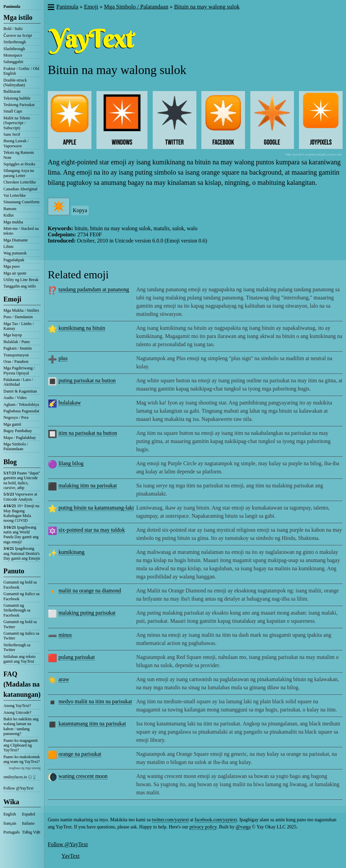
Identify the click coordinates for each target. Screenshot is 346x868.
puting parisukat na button (87, 380)
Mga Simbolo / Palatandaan (16, 446)
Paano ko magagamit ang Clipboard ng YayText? (21, 745)
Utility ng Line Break (21, 280)
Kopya (80, 210)
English (10, 814)
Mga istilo (18, 17)
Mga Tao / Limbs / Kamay (19, 326)
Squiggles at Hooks (19, 164)
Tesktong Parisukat (19, 105)
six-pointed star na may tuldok (92, 530)
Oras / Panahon (16, 362)
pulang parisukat (76, 657)
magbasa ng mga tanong (25, 768)
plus (63, 358)
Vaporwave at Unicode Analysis (20, 497)
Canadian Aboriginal (20, 189)
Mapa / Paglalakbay (20, 438)
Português (12, 832)
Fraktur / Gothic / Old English (21, 71)
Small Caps (13, 111)
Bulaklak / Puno (17, 342)
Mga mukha (13, 222)
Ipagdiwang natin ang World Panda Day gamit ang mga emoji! (21, 535)
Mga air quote (15, 273)
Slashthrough (14, 49)
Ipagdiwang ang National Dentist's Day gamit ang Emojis (22, 553)
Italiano (28, 823)
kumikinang (71, 552)
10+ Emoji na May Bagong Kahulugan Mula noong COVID (21, 513)
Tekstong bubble (17, 98)
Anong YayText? (17, 706)
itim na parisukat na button (88, 433)
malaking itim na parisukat (88, 486)
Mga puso (12, 266)
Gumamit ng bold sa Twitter (20, 624)
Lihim (8, 247)
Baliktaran (12, 91)
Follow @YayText (18, 788)
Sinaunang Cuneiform (21, 202)
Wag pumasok (15, 253)
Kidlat (9, 215)
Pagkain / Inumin (18, 348)
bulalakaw (70, 403)
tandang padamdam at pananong (94, 289)
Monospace (13, 55)
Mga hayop (13, 335)
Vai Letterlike (15, 195)
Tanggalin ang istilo (20, 286)
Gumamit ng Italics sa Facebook (21, 596)
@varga (243, 827)
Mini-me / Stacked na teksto (21, 231)
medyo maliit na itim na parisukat (95, 701)
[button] (51, 8)
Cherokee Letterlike (20, 182)
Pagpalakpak (14, 260)
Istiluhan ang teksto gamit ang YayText (19, 659)
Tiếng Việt (31, 832)
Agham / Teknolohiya (21, 404)
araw (64, 679)
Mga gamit (12, 424)
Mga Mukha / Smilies (21, 310)
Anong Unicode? (17, 712)
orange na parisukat (80, 754)
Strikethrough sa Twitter (17, 647)
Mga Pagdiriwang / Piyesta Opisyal (19, 370)
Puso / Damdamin (18, 317)
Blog (10, 462)
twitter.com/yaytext (170, 820)
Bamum (10, 209)
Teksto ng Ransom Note (19, 155)
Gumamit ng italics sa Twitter (21, 636)
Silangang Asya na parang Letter (19, 173)
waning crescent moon (83, 776)
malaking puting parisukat (87, 613)
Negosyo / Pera (16, 417)
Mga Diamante (16, 240)
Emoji (12, 299)
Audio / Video (15, 398)
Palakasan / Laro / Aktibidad (18, 382)
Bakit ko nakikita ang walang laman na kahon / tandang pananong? (21, 726)
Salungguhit (13, 62)
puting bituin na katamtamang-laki (96, 508)
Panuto (14, 571)
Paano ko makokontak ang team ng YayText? (22, 759)
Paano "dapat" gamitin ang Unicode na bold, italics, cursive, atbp (22, 480)
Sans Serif (12, 134)
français (10, 823)
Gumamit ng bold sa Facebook (20, 585)
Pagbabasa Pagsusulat (21, 411)
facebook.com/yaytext (216, 820)
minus (65, 635)
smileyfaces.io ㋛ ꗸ (19, 777)
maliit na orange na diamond (90, 591)
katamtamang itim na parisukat (92, 724)
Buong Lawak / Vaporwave (16, 143)
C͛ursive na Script (18, 35)
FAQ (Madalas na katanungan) (22, 684)
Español (29, 814)
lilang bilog (71, 463)
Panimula (12, 6)
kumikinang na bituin (82, 328)
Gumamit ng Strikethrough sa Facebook (17, 610)
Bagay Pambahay (18, 431)
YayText (70, 856)
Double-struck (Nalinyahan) (15, 83)
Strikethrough (15, 42)
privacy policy (203, 827)
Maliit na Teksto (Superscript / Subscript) (17, 123)
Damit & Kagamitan (20, 391)
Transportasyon (16, 355)
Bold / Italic (13, 29)
